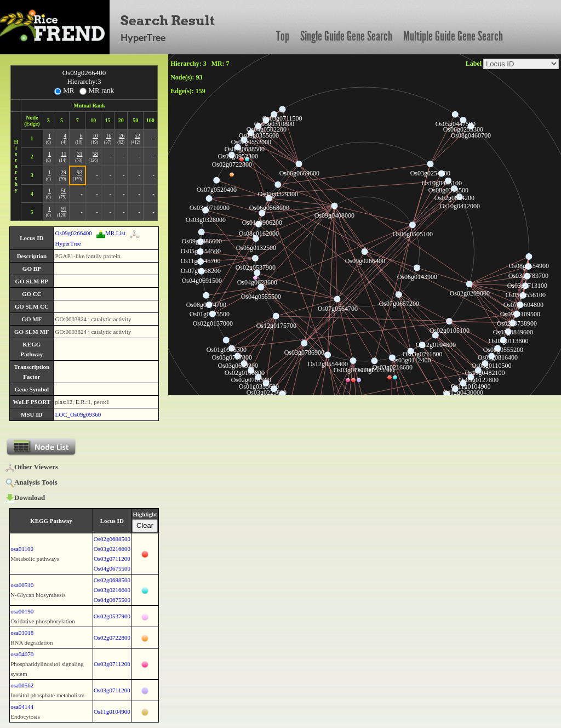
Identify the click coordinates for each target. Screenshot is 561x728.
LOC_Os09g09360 (78, 414)
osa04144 (22, 707)
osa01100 (22, 549)
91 (64, 209)
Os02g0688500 (112, 539)
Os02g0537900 (112, 616)
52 (138, 136)
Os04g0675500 (112, 568)
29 (64, 172)
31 (79, 154)
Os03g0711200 (112, 559)
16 (108, 136)
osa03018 (22, 633)
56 (64, 190)
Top (283, 36)
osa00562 (22, 685)
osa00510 (22, 585)
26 (122, 136)
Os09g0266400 (73, 233)
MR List (111, 233)
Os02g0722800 (112, 638)
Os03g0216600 (112, 549)
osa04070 (22, 654)
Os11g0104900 (112, 712)
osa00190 (22, 611)
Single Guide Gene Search (346, 36)
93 (79, 172)
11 (64, 154)
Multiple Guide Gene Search (453, 36)
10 (95, 136)
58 (95, 154)
